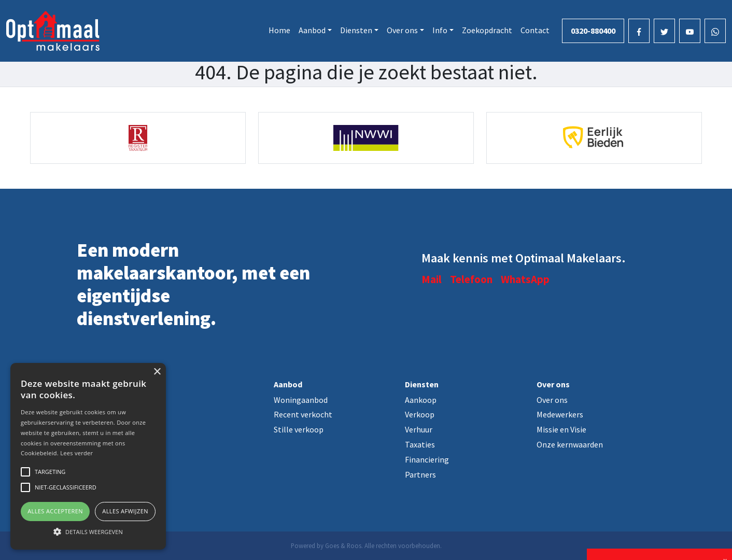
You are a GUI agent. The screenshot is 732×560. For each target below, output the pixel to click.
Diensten (356, 30)
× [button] (157, 372)
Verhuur (419, 429)
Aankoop (421, 400)
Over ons (402, 30)
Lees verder (76, 453)
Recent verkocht (303, 414)
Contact (535, 30)
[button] (88, 531)
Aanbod (312, 30)
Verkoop (420, 414)
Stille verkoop (299, 429)
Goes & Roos (343, 545)
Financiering (427, 459)
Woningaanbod (301, 400)
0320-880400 (593, 31)
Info (440, 30)
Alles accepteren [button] (55, 511)
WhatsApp (525, 279)
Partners (420, 474)
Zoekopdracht (487, 30)
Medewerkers (560, 414)
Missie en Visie (561, 429)
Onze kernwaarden (570, 444)
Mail (432, 279)
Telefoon (471, 279)
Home (279, 30)
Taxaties (420, 444)
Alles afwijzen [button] (125, 511)
